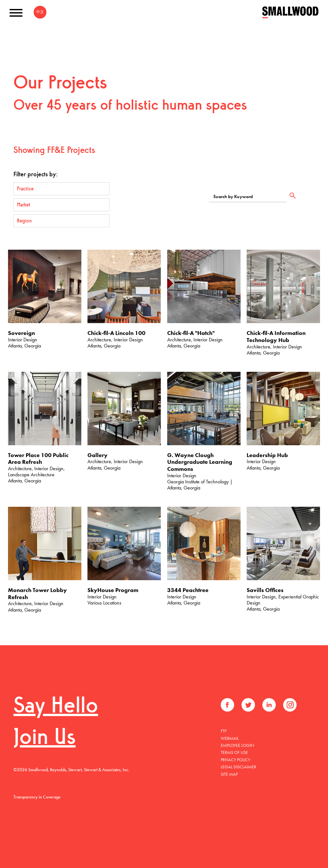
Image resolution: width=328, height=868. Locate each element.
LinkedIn (269, 705)
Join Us (45, 738)
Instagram (290, 705)
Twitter (248, 705)
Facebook (227, 705)
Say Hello (56, 707)
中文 (40, 12)
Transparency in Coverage (37, 797)
